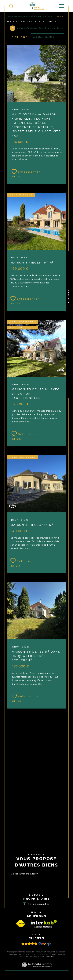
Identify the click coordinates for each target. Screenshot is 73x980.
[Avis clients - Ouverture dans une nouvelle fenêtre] (36, 944)
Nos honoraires (17, 954)
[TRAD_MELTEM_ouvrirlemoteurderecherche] (11, 6)
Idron (50, 16)
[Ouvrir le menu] (61, 6)
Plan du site (32, 954)
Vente (41, 16)
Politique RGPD (37, 957)
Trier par (18, 37)
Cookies (50, 957)
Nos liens (24, 957)
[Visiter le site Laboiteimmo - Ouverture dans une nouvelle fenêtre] (36, 969)
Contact (69, 297)
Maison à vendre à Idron (24, 874)
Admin (61, 954)
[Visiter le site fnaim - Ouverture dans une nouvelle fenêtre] (21, 924)
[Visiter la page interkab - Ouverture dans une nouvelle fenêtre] (44, 924)
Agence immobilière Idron (21, 16)
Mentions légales (48, 954)
